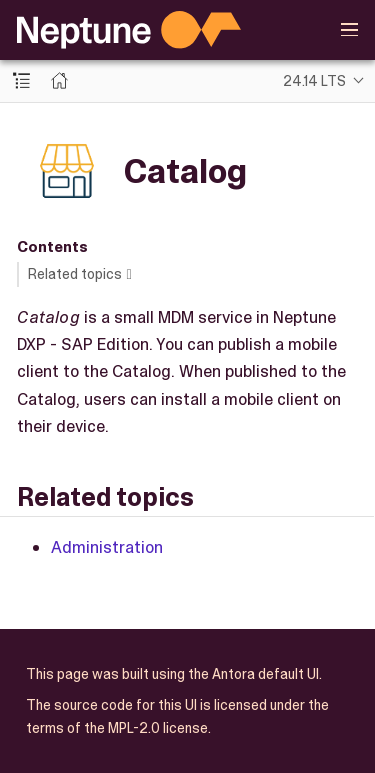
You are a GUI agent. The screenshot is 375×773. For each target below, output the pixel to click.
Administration (107, 547)
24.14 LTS (314, 81)
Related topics (75, 274)
